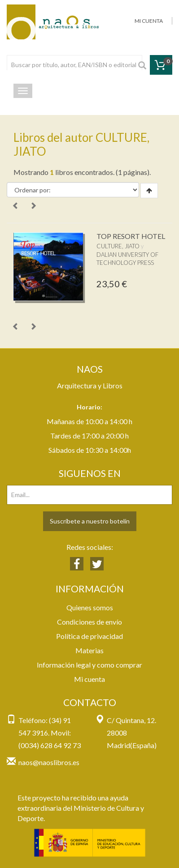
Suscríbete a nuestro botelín (90, 521)
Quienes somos (90, 607)
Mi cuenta (89, 679)
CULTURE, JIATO (118, 246)
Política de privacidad (89, 636)
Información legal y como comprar (89, 665)
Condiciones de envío (89, 622)
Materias (89, 650)
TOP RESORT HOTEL (131, 236)
